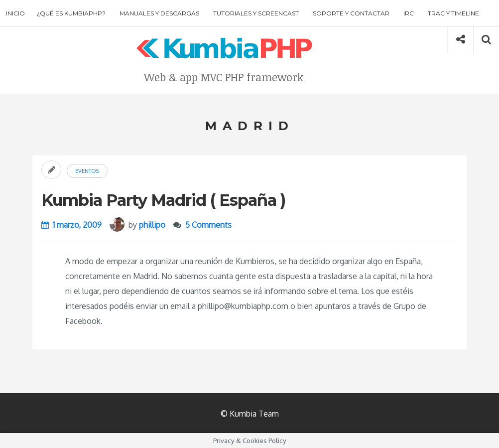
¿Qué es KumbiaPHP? (71, 13)
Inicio (15, 13)
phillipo (152, 225)
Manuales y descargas (159, 13)
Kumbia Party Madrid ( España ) (163, 200)
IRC (409, 13)
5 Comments (208, 225)
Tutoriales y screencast (256, 13)
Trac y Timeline (453, 13)
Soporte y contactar (351, 13)
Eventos (87, 171)
